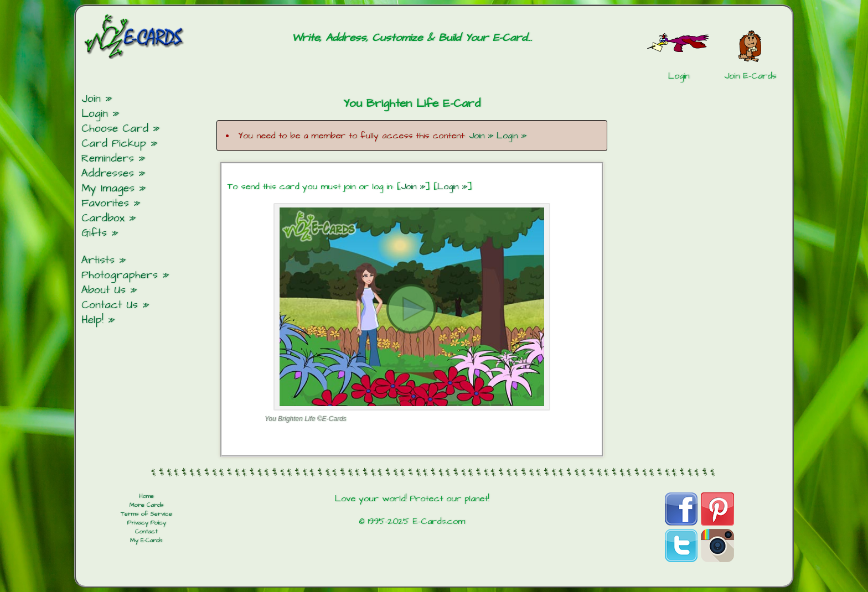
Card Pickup (114, 144)
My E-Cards (146, 541)
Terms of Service (146, 514)
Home (146, 496)
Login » (512, 136)
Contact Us (110, 305)
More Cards (147, 505)
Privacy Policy (147, 523)
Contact (146, 532)
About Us (104, 290)
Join (91, 99)
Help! (92, 320)
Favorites (105, 203)
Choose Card (115, 129)
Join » (481, 136)
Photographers (120, 275)
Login (95, 114)
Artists (98, 260)
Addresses (108, 173)
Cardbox (103, 218)
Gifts (94, 233)
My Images (108, 188)
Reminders (108, 159)
